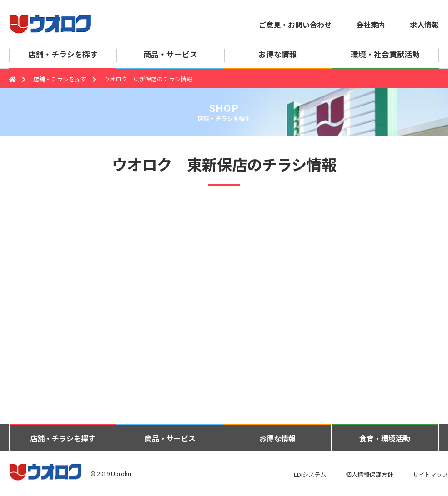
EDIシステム (310, 474)
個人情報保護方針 (369, 474)
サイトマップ (430, 474)
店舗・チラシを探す (60, 79)
